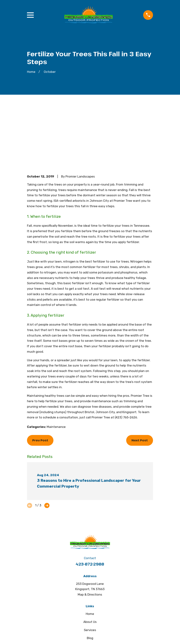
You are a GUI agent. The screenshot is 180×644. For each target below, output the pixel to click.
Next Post (140, 384)
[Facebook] (77, 617)
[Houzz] (94, 617)
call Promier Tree (98, 361)
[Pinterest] (86, 617)
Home (90, 557)
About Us (90, 565)
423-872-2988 (90, 507)
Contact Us (90, 590)
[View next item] (47, 449)
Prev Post (40, 384)
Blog (90, 582)
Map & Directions (90, 538)
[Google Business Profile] (103, 617)
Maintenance (56, 370)
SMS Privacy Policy (90, 598)
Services (90, 573)
